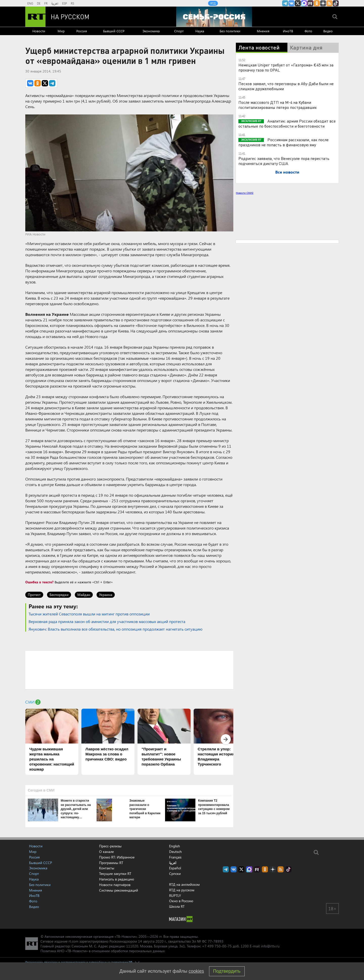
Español (175, 868)
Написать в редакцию (117, 879)
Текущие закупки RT (115, 874)
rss (329, 3)
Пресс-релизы (110, 846)
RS (72, 3)
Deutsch (175, 852)
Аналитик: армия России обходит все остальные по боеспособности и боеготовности (287, 123)
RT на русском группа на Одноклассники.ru (317, 3)
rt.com (73, 941)
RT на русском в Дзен (323, 3)
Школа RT (177, 906)
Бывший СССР (114, 31)
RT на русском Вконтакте (291, 3)
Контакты (107, 868)
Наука (200, 31)
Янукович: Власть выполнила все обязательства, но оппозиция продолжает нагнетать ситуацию (116, 629)
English (175, 846)
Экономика (151, 31)
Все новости (287, 172)
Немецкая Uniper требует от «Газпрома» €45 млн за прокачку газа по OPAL (286, 67)
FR (46, 3)
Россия (82, 31)
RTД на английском (184, 884)
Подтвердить (227, 971)
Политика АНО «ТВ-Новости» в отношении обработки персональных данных (103, 951)
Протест (34, 595)
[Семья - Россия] (214, 17)
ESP (65, 3)
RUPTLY (175, 895)
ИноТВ (288, 31)
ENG (30, 3)
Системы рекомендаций (119, 890)
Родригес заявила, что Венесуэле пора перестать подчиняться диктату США (284, 161)
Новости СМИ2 (245, 193)
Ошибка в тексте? (39, 582)
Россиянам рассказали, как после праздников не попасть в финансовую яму (283, 142)
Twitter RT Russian (298, 3)
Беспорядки (59, 595)
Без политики (230, 31)
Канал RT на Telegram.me (285, 3)
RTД (213, 3)
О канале (106, 852)
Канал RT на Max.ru (304, 3)
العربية (55, 3)
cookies (196, 971)
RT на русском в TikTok (336, 3)
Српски (175, 874)
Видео (328, 31)
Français (175, 857)
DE (39, 3)
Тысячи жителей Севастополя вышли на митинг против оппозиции (89, 614)
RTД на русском (182, 890)
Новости (39, 31)
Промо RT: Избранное (117, 857)
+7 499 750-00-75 (217, 946)
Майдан (84, 595)
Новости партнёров (115, 885)
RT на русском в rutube (310, 3)
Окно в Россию (181, 901)
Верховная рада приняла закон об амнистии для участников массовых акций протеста (107, 621)
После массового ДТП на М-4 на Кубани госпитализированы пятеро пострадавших (278, 105)
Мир (61, 31)
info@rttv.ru (270, 946)
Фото (308, 31)
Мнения (263, 31)
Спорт (179, 31)
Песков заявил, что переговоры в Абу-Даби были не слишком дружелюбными (286, 86)
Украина (106, 595)
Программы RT (111, 863)
